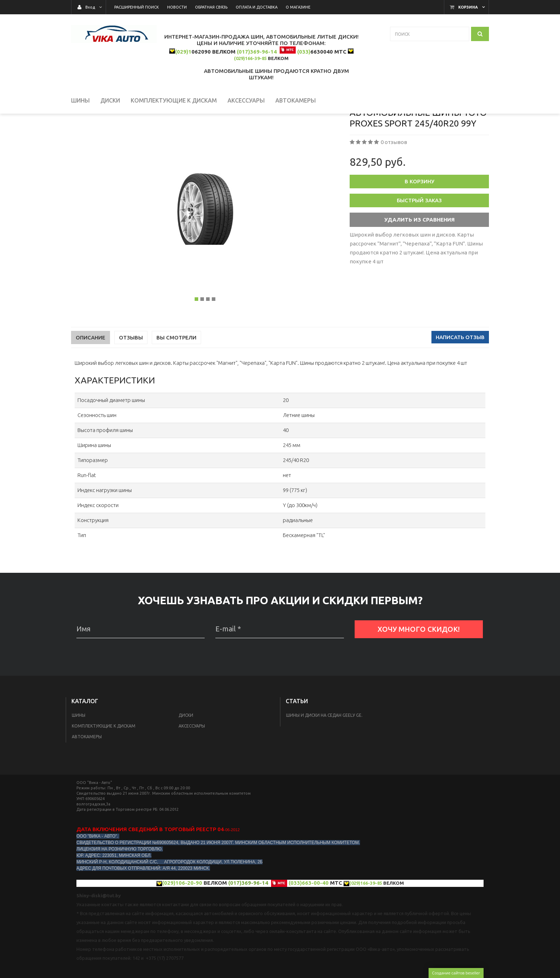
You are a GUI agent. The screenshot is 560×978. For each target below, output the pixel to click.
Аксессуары (192, 768)
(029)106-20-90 (182, 925)
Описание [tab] (91, 380)
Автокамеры (87, 779)
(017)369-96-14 (257, 52)
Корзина (468, 7)
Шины (79, 757)
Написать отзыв (460, 379)
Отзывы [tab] (131, 380)
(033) (304, 52)
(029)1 (183, 52)
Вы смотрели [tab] (176, 380)
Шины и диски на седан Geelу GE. (324, 757)
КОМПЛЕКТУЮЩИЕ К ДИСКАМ (104, 768)
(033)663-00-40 (309, 925)
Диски (186, 757)
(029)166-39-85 (250, 58)
